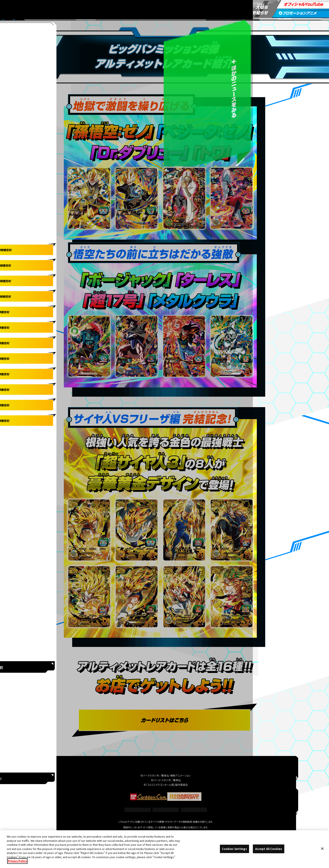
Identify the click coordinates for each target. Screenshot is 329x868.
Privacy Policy (17, 861)
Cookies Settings (166, 810)
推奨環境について (138, 810)
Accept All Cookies (269, 849)
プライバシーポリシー (194, 810)
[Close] (322, 849)
